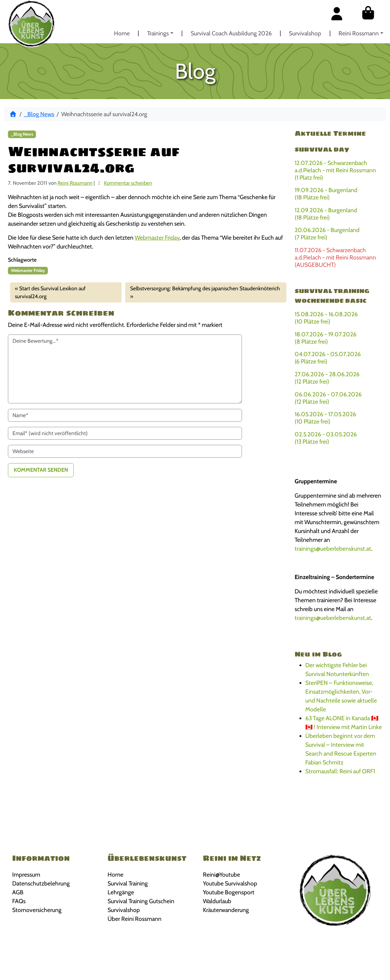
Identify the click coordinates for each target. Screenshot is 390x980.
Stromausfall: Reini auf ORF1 (340, 771)
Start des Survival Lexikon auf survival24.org (50, 292)
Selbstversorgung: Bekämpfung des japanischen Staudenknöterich (205, 288)
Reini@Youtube (222, 874)
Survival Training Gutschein (141, 901)
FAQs (19, 901)
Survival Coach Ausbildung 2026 (231, 33)
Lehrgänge (121, 892)
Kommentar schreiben (128, 183)
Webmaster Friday (157, 238)
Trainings (158, 33)
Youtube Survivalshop (230, 883)
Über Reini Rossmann (135, 919)
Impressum (26, 874)
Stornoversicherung (37, 910)
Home (122, 33)
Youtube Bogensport (229, 892)
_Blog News (39, 114)
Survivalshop (305, 33)
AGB (18, 892)
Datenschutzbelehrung (41, 883)
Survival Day (322, 149)
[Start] (13, 114)
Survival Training (128, 883)
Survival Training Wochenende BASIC (332, 296)
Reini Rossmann (359, 33)
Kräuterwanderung (226, 910)
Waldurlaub (217, 901)
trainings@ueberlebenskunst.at (333, 549)
